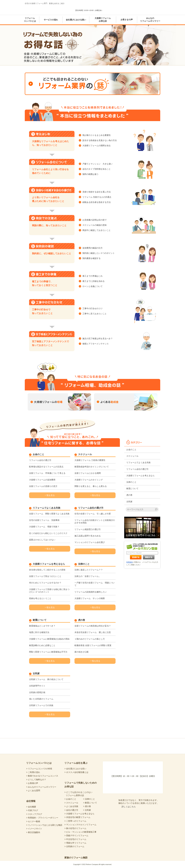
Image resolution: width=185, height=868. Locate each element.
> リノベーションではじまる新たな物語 (44, 825)
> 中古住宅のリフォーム (75, 839)
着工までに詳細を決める (94, 281)
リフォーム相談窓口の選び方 (88, 529)
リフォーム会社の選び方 (40, 460)
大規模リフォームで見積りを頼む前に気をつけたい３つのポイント (49, 591)
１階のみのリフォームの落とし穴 (90, 639)
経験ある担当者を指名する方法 (97, 202)
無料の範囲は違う (90, 174)
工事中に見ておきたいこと (95, 314)
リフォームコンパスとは (30, 20)
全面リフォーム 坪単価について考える (47, 473)
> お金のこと (70, 799)
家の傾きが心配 (82, 652)
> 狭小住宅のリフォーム (75, 828)
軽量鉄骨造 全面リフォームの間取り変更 (93, 645)
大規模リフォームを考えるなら (49, 564)
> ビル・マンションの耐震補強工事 (80, 832)
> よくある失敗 (71, 806)
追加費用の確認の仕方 (92, 248)
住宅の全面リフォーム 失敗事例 (44, 520)
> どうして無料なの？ (36, 780)
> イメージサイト (34, 829)
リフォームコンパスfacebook (107, 746)
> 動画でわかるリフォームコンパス (42, 776)
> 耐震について (90, 803)
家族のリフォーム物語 (76, 858)
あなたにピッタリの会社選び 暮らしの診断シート (118, 8)
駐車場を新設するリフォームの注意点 (46, 467)
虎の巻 (82, 620)
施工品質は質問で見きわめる (88, 536)
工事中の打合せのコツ (92, 308)
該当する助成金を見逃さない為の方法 (100, 140)
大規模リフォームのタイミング (89, 480)
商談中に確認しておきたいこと (97, 230)
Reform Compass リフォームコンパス (41, 9)
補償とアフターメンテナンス (96, 344)
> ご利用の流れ (33, 772)
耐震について (40, 620)
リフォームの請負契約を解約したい (91, 592)
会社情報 (31, 801)
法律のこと (84, 564)
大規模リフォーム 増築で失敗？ (44, 527)
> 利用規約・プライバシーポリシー (42, 818)
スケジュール (85, 454)
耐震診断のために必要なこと (42, 645)
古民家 (36, 674)
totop (147, 738)
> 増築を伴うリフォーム (75, 843)
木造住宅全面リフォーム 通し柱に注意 (93, 632)
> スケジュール (71, 803)
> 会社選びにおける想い (75, 769)
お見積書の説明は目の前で (95, 220)
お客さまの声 (127, 20)
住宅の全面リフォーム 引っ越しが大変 (93, 514)
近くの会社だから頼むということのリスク (48, 533)
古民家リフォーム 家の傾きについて (46, 679)
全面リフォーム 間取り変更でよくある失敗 (49, 514)
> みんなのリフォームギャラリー (41, 787)
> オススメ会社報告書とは (76, 772)
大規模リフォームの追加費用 (42, 480)
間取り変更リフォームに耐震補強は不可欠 (48, 652)
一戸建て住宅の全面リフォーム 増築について (95, 584)
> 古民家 (87, 810)
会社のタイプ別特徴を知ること (97, 169)
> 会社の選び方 (71, 810)
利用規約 (130, 562)
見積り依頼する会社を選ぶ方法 (97, 192)
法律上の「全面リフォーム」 (88, 576)
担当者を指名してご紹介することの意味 (47, 570)
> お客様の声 (32, 783)
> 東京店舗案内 (33, 832)
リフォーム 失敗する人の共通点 (97, 197)
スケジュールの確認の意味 (95, 225)
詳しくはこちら (129, 807)
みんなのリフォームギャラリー (150, 20)
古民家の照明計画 (37, 692)
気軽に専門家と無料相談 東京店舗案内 (147, 8)
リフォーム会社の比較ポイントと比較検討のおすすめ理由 (95, 521)
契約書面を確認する (91, 258)
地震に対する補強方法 (39, 632)
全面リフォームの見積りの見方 (43, 486)
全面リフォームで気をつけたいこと (45, 576)
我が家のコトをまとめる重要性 (97, 135)
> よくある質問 (33, 790)
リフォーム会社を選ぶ (76, 763)
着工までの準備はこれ (92, 276)
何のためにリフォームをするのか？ (45, 583)
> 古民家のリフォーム (74, 846)
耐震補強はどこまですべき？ (42, 626)
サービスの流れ (51, 20)
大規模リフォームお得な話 (103, 20)
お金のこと (38, 454)
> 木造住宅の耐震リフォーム (77, 817)
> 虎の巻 (87, 806)
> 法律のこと (89, 799)
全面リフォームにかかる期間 (88, 473)
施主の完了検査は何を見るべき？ (98, 339)
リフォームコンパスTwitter (118, 746)
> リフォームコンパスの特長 (39, 769)
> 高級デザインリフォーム (76, 836)
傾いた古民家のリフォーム (41, 699)
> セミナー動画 (33, 821)
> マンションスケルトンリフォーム (80, 825)
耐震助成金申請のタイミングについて (92, 467)
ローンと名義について (92, 286)
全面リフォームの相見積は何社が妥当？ (93, 626)
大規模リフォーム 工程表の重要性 (90, 460)
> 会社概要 (31, 807)
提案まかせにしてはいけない (42, 540)
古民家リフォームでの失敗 (41, 705)
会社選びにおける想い (76, 20)
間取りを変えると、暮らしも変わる (91, 486)
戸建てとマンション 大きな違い (98, 164)
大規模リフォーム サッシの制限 (90, 598)
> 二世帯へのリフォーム (75, 821)
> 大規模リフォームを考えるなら (79, 814)
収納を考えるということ (40, 598)
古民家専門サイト (37, 686)
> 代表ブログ (32, 810)
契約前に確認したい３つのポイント (99, 253)
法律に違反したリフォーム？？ (89, 570)
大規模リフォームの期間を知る (97, 146)
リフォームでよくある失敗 (47, 508)
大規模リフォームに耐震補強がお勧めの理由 (49, 639)
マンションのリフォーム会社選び (90, 542)
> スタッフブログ (34, 814)
